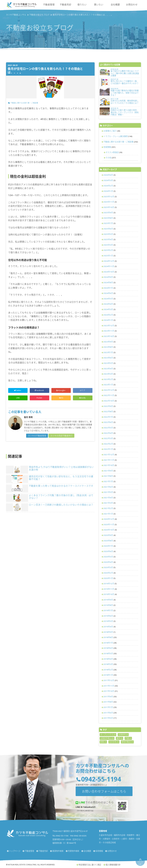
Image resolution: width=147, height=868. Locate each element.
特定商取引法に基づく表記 (90, 865)
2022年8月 (108, 411)
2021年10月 (109, 465)
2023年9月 (108, 342)
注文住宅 (114, 742)
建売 (120, 738)
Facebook (39, 390)
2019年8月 (108, 605)
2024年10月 (109, 272)
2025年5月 (108, 234)
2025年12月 (109, 197)
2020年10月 (109, 530)
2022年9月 (108, 406)
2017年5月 (108, 718)
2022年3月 (108, 438)
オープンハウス (108, 735)
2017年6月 (108, 713)
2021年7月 (108, 481)
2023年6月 (108, 358)
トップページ (15, 851)
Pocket (40, 398)
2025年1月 (108, 256)
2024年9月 (108, 277)
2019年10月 (109, 594)
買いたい (99, 5)
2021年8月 (108, 476)
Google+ (61, 390)
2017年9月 (108, 697)
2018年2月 (108, 670)
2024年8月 (108, 282)
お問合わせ (132, 5)
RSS (61, 398)
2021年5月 (108, 492)
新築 (103, 742)
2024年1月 (108, 320)
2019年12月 (109, 584)
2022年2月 (108, 444)
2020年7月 (108, 546)
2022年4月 (108, 433)
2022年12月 (109, 390)
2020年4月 (108, 562)
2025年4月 (108, 239)
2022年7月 (108, 417)
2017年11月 (109, 686)
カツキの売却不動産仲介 (61, 436)
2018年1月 (108, 675)
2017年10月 (109, 691)
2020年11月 (109, 524)
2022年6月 (108, 422)
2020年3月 (108, 567)
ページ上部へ (140, 863)
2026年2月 (108, 186)
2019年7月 (108, 610)
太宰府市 (123, 735)
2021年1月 (108, 514)
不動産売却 (65, 5)
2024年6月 (108, 293)
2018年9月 (108, 632)
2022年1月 (108, 449)
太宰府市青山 (107, 738)
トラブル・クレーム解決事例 (116, 136)
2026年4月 (108, 175)
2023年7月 (108, 352)
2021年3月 (108, 503)
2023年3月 (108, 374)
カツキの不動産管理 (37, 436)
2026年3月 (108, 180)
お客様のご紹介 (110, 131)
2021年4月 (108, 498)
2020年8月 (108, 541)
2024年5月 (108, 299)
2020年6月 (108, 551)
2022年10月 (109, 401)
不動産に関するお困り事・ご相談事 (24, 103)
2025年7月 (108, 223)
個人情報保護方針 (113, 865)
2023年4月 (108, 369)
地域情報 (107, 147)
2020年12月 (109, 519)
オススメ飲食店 (112, 152)
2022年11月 (109, 395)
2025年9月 (108, 213)
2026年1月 (108, 191)
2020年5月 (108, 557)
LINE (18, 398)
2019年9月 (108, 600)
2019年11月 (109, 589)
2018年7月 (108, 643)
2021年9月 (108, 471)
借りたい (82, 5)
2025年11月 (109, 202)
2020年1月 (108, 578)
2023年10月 (109, 336)
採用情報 (99, 851)
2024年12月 (109, 261)
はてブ (83, 390)
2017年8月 (108, 702)
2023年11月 (109, 331)
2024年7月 (108, 288)
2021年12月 (109, 455)
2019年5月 (108, 621)
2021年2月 (108, 508)
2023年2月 (108, 379)
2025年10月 (109, 207)
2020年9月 (108, 535)
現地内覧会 (127, 742)
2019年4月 (108, 627)
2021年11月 (109, 460)
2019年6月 (108, 616)
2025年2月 (108, 250)
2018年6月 (108, 648)
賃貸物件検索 (58, 851)
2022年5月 (108, 428)
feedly (83, 398)
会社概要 (115, 5)
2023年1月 (108, 385)
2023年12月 (109, 326)
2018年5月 (108, 653)
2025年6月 (108, 229)
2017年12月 (109, 680)
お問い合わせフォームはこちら (104, 791)
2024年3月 (108, 309)
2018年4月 (108, 659)
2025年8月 (108, 218)
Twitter (18, 390)
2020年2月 (108, 573)
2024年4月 (108, 304)
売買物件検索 (73, 851)
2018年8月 (108, 637)
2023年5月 (108, 363)
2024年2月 (108, 315)
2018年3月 (108, 664)
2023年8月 (108, 347)
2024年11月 (109, 266)
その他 (108, 158)
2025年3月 (108, 245)
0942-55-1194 (101, 779)
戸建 (128, 738)
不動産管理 (49, 5)
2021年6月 (108, 487)
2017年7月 (108, 707)
